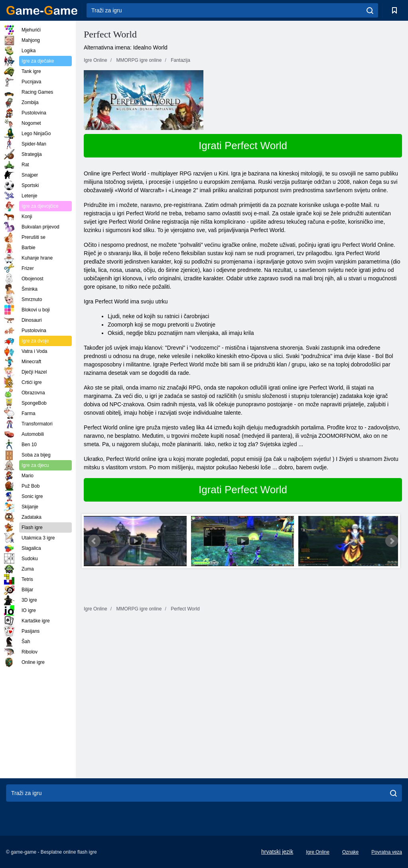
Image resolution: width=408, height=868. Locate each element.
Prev (94, 541)
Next (392, 541)
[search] (370, 10)
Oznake (350, 852)
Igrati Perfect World (243, 146)
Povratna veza (387, 852)
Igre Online (318, 852)
